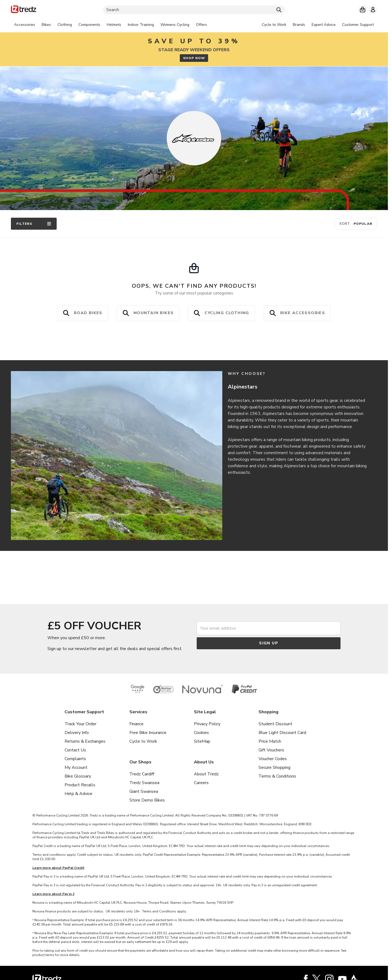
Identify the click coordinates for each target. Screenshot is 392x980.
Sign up (269, 643)
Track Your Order (80, 724)
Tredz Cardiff (142, 774)
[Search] (194, 10)
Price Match (270, 741)
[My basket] (363, 10)
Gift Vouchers (271, 750)
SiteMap (202, 741)
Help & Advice (78, 794)
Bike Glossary (78, 776)
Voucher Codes (273, 759)
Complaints (75, 759)
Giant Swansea (144, 791)
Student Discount (275, 724)
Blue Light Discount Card (282, 733)
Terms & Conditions (277, 776)
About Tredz (206, 774)
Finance (136, 724)
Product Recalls (80, 785)
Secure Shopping (274, 767)
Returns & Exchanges (85, 741)
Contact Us (75, 750)
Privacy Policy (207, 724)
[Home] (24, 10)
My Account (76, 767)
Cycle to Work (143, 741)
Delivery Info (77, 733)
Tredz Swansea (144, 783)
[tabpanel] (111, 25)
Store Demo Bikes (147, 800)
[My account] (373, 10)
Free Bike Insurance (148, 733)
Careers (201, 783)
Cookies (201, 733)
